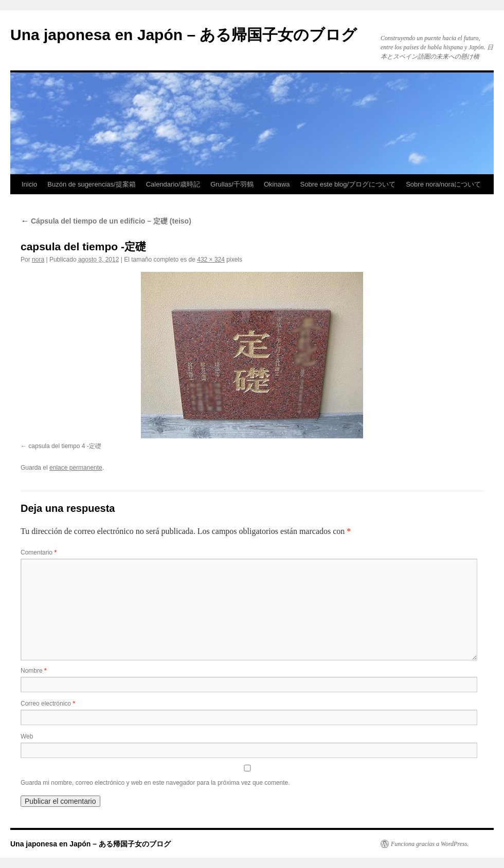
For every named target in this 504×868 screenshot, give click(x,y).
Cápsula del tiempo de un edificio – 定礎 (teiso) (106, 221)
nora (38, 260)
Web (27, 736)
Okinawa (277, 184)
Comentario (39, 552)
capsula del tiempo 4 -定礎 (65, 446)
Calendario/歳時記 (173, 184)
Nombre (34, 671)
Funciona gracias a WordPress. (430, 844)
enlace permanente (76, 468)
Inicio (29, 184)
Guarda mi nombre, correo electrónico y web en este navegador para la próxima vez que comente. (155, 783)
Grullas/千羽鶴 (232, 184)
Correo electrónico (48, 704)
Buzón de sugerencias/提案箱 (91, 184)
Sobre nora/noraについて (443, 184)
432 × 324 (211, 260)
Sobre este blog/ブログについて (348, 184)
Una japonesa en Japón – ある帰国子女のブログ (184, 35)
